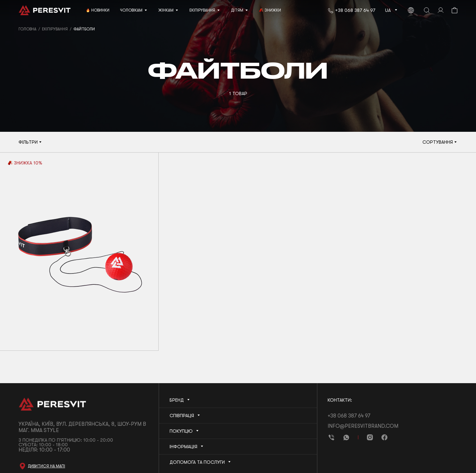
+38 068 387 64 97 (355, 10)
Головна (27, 29)
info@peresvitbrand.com (363, 426)
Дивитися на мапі (46, 466)
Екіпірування (55, 29)
